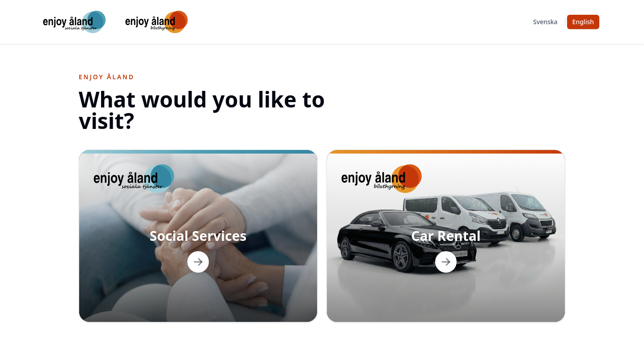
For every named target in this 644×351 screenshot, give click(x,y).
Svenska (545, 22)
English (583, 22)
